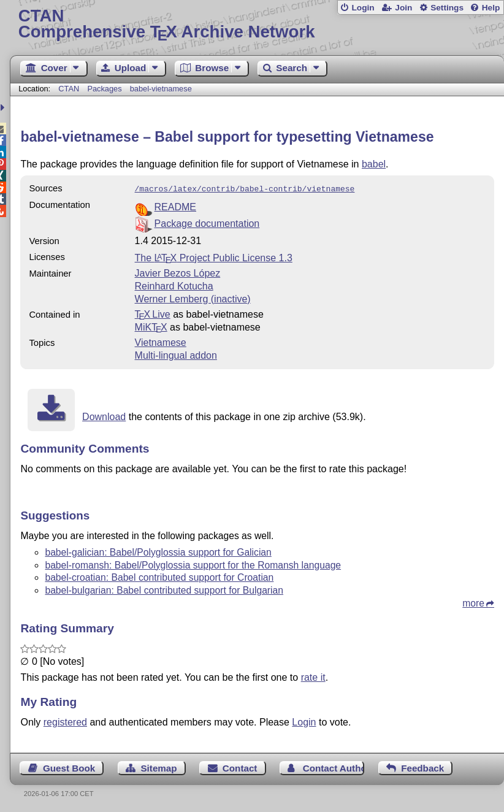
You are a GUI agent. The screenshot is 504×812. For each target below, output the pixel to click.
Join (403, 8)
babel (374, 164)
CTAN (69, 89)
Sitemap (158, 767)
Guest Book (69, 767)
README (175, 206)
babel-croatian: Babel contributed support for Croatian (159, 576)
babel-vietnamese (161, 89)
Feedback (422, 767)
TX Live (153, 313)
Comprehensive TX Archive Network (257, 24)
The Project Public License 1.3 (214, 257)
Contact (240, 767)
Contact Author (334, 767)
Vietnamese (161, 341)
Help (491, 8)
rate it (313, 676)
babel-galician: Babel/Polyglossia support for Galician (158, 551)
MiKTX (151, 326)
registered (65, 721)
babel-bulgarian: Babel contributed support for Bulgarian (164, 589)
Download (104, 416)
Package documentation (207, 222)
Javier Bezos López (178, 272)
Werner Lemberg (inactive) (193, 298)
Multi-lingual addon (176, 354)
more (473, 602)
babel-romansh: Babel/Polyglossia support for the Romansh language (193, 564)
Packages (105, 89)
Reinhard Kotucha (174, 285)
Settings (447, 8)
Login (363, 8)
